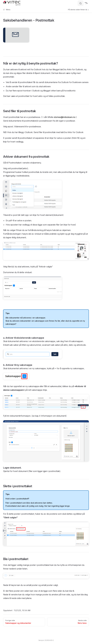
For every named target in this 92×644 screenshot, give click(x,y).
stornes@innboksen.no (65, 117)
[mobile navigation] (88, 3)
